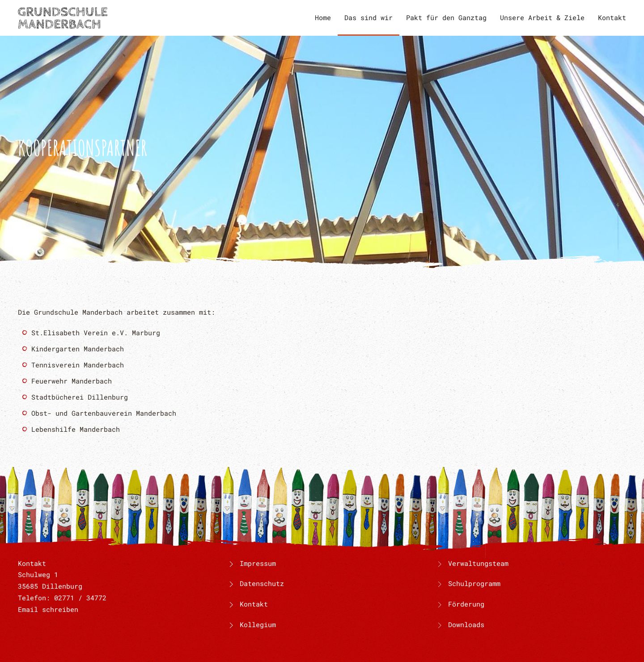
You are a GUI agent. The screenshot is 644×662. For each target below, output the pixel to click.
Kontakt (612, 17)
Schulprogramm (474, 583)
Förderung (466, 604)
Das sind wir (369, 17)
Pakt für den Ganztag (446, 17)
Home (323, 17)
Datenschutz (255, 583)
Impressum (251, 563)
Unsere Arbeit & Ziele (542, 17)
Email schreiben (48, 609)
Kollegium (251, 624)
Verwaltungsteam (478, 563)
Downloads (466, 624)
